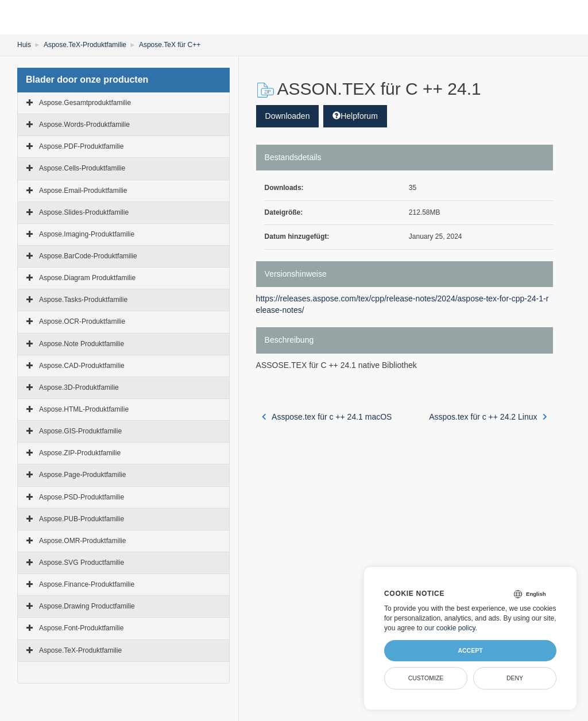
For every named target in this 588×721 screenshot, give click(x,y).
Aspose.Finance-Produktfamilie (87, 584)
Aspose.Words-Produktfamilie (84, 125)
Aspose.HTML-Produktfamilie (84, 409)
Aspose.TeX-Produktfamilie (85, 45)
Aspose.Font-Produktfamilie (81, 628)
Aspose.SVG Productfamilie (82, 563)
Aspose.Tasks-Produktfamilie (83, 300)
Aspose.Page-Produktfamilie (82, 475)
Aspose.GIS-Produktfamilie (80, 431)
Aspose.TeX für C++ (170, 45)
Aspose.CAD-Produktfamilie (82, 366)
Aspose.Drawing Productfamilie (87, 606)
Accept (470, 650)
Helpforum (355, 116)
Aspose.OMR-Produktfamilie (82, 541)
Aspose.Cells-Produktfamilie (82, 168)
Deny (515, 678)
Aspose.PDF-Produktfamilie (81, 146)
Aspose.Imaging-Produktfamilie (87, 234)
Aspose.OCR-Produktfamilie (82, 321)
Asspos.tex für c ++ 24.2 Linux (488, 417)
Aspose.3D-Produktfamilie (79, 387)
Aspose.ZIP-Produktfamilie (80, 453)
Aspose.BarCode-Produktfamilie (88, 256)
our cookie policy (450, 628)
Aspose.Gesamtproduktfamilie (85, 103)
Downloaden (288, 116)
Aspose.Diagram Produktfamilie (87, 278)
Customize (426, 678)
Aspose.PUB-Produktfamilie (82, 519)
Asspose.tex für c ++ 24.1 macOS (327, 417)
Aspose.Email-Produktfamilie (83, 191)
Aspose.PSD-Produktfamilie (82, 497)
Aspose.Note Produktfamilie (82, 344)
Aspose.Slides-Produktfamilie (84, 212)
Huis (24, 45)
